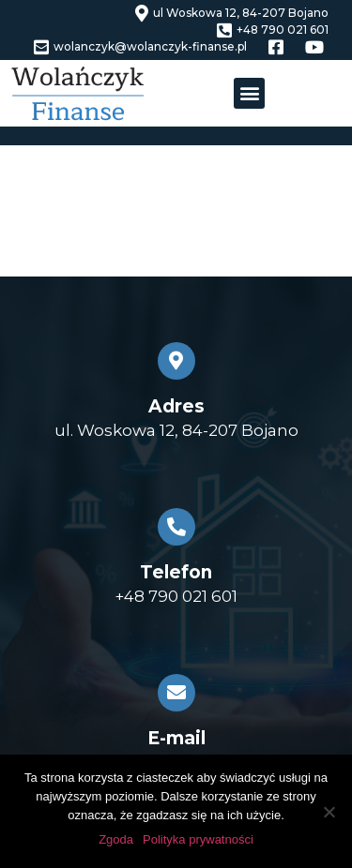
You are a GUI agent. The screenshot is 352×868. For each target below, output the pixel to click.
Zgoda (116, 839)
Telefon (176, 572)
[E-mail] (176, 693)
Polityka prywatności (198, 839)
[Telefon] (176, 527)
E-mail (176, 738)
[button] (249, 93)
